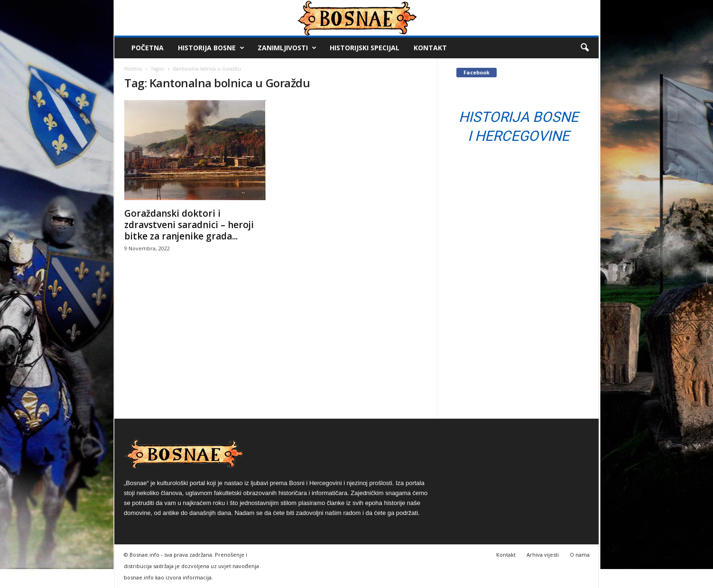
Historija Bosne (211, 48)
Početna (148, 48)
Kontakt (430, 48)
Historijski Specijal (365, 48)
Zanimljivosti (287, 48)
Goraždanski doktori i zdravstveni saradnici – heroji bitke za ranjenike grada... (189, 225)
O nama (580, 555)
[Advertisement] (276, 347)
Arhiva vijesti (543, 555)
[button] (584, 48)
